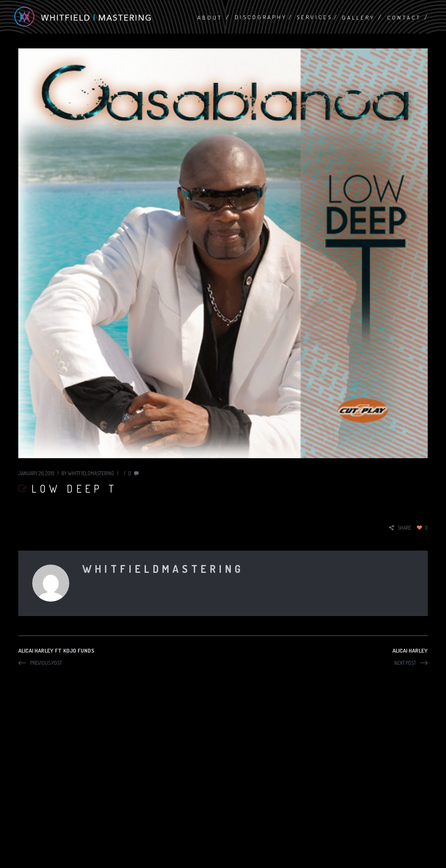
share (404, 528)
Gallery (358, 17)
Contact (404, 17)
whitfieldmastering (91, 473)
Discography (261, 17)
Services (314, 17)
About (210, 17)
